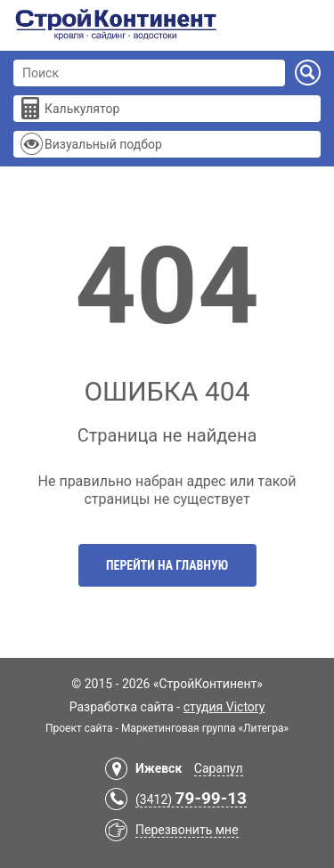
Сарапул (219, 768)
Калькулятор (82, 109)
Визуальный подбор (103, 144)
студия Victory (224, 707)
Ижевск (159, 768)
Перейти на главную (167, 565)
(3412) (191, 800)
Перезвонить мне (187, 830)
